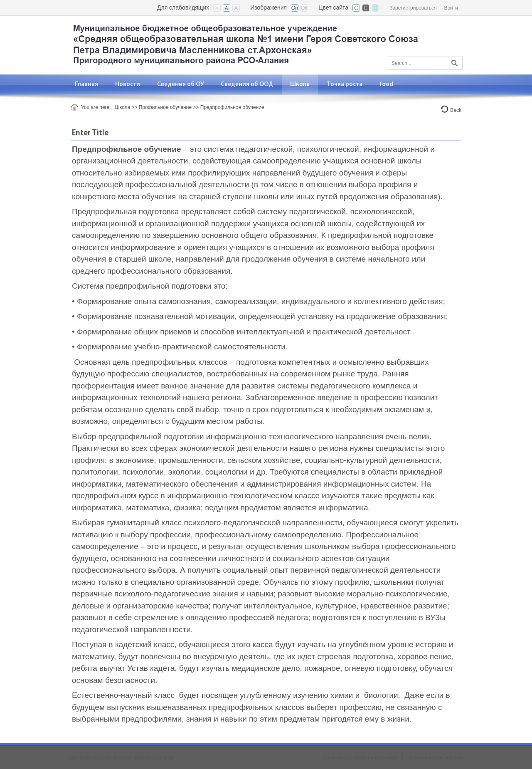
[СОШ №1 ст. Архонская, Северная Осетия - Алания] (245, 44)
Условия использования (436, 758)
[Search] (425, 63)
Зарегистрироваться (413, 8)
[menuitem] (128, 85)
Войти (451, 8)
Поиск (453, 62)
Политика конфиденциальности (361, 758)
